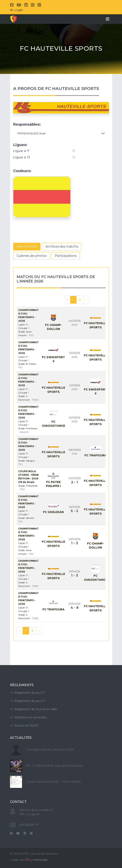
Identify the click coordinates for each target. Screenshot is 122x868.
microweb (40, 860)
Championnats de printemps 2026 (50, 750)
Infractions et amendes (28, 717)
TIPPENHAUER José (31, 133)
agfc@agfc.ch (29, 825)
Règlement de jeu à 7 (27, 693)
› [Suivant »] (86, 300)
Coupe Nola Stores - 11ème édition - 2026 (28, 475)
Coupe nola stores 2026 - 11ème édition (53, 782)
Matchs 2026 (27, 246)
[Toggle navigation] (108, 19)
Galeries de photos (32, 256)
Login (17, 10)
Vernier (30, 518)
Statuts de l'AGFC (24, 726)
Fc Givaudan (53, 512)
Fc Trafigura (96, 455)
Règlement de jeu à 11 (28, 701)
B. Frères (31, 364)
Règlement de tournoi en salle (33, 709)
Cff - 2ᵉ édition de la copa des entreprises (55, 766)
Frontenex (32, 428)
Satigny (31, 461)
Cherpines (32, 486)
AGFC (25, 854)
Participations (66, 256)
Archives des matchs (62, 246)
